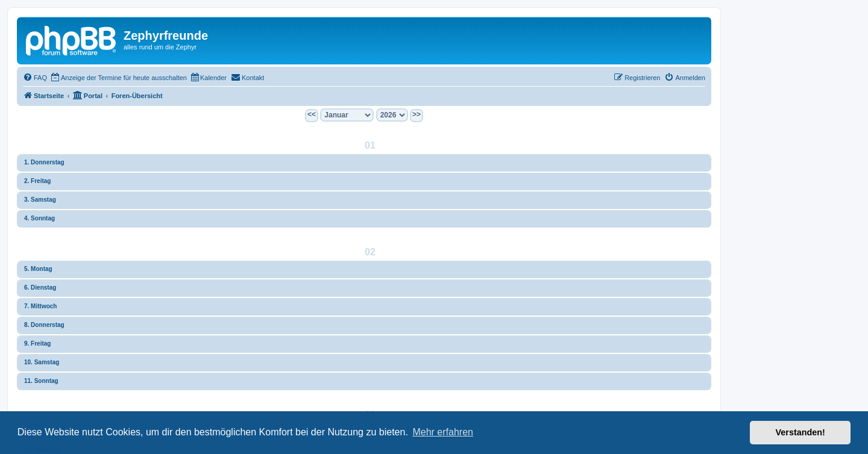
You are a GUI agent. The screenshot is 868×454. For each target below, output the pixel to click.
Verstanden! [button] (800, 432)
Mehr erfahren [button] (443, 432)
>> (417, 114)
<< (312, 114)
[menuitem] (35, 78)
